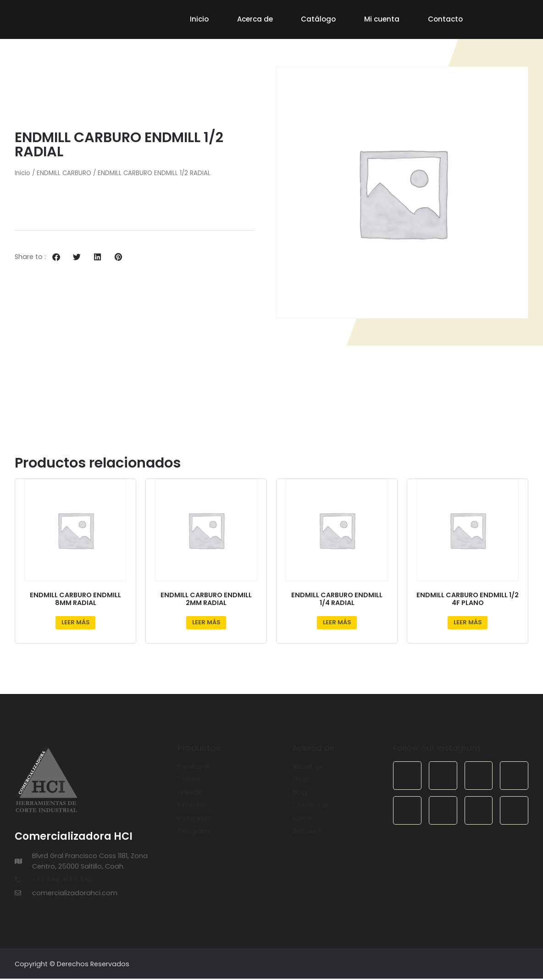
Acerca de (255, 19)
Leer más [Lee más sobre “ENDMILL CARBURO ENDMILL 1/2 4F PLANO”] (468, 624)
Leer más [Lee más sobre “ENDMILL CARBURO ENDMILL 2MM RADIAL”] (206, 624)
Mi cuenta (382, 19)
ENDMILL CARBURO (64, 174)
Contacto (445, 19)
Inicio (199, 19)
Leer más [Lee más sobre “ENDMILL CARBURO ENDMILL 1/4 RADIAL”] (337, 624)
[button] (56, 258)
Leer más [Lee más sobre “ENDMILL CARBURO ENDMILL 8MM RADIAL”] (76, 624)
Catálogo (318, 19)
